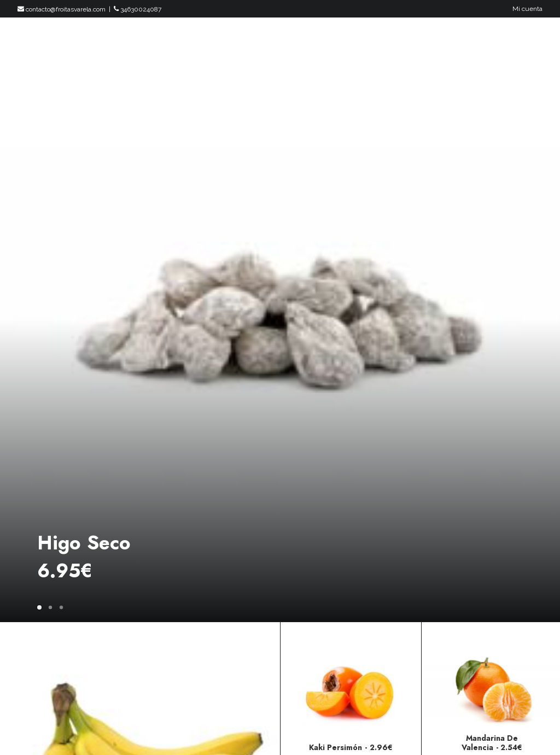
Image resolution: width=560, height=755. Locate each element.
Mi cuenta (527, 9)
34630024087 (138, 9)
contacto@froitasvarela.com (62, 9)
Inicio (177, 42)
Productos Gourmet (397, 42)
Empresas (477, 42)
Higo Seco (84, 543)
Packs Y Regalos (303, 42)
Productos (228, 42)
